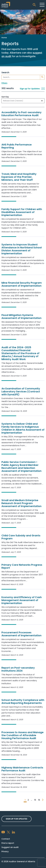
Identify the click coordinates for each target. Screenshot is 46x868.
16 (39, 800)
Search (5, 73)
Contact (6, 839)
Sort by (5, 97)
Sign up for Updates (32, 89)
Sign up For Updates (16, 819)
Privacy (5, 851)
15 (35, 800)
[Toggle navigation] (42, 5)
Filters (4, 83)
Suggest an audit (10, 847)
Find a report (8, 843)
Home (4, 38)
